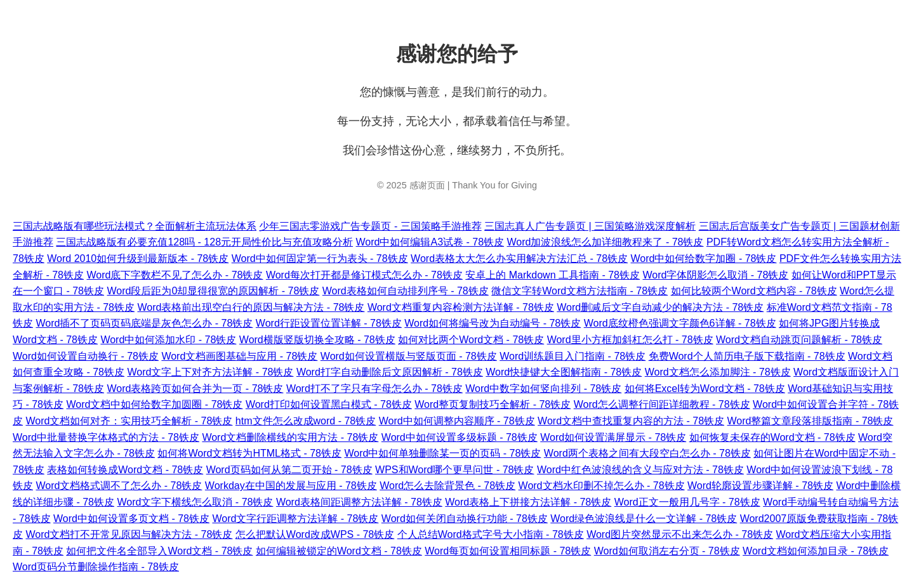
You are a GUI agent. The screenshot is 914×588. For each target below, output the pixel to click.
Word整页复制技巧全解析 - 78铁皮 (493, 404)
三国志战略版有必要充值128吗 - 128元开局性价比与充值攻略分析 (204, 242)
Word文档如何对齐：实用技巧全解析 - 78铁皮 (129, 421)
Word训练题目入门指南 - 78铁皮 (573, 356)
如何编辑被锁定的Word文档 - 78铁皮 (339, 551)
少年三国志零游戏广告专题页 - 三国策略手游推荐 (370, 226)
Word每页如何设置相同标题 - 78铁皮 (508, 551)
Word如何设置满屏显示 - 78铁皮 (613, 437)
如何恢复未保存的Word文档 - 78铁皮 (772, 437)
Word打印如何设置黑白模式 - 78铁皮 (329, 404)
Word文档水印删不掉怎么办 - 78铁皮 (602, 486)
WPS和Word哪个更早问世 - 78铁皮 (454, 470)
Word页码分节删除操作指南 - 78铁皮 (96, 567)
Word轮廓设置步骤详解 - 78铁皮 (760, 486)
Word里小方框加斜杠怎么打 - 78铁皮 (630, 340)
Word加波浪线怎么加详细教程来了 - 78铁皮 (606, 242)
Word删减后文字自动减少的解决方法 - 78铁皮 (660, 307)
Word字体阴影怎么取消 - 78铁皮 (715, 275)
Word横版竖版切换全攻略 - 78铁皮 (317, 340)
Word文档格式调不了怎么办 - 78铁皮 (119, 486)
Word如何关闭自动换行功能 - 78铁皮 (465, 519)
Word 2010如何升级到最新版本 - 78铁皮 (138, 258)
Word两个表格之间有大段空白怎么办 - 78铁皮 (647, 453)
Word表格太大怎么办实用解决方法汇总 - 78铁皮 (519, 258)
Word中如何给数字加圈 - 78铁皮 (704, 258)
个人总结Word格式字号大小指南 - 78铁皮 (491, 534)
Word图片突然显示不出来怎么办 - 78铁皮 (680, 534)
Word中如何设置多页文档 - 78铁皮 (131, 519)
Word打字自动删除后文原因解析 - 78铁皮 (390, 372)
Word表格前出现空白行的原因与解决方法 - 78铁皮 (251, 307)
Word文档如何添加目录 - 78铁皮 (816, 551)
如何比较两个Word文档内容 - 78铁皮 (754, 291)
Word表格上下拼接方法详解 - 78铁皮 (528, 502)
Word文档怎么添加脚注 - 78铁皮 (718, 372)
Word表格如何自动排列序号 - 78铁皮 (406, 291)
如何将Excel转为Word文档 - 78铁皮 (705, 389)
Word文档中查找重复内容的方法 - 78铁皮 (631, 421)
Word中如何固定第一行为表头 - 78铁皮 (320, 258)
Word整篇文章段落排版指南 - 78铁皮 (811, 421)
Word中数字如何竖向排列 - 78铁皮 (543, 389)
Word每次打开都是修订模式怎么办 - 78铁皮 (364, 275)
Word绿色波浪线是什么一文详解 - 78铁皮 (644, 519)
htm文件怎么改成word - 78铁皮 (306, 421)
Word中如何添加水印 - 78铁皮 (168, 340)
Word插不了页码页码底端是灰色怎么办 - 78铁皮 (144, 323)
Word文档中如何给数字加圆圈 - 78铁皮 (154, 404)
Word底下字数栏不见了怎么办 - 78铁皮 (175, 275)
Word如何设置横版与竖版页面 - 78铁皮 (409, 356)
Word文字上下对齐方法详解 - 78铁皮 (210, 372)
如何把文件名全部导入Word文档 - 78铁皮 (159, 551)
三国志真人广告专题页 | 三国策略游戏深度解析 (590, 226)
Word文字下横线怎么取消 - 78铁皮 (195, 502)
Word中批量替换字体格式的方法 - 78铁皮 (106, 437)
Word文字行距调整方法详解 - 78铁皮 (295, 519)
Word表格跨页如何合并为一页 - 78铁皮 (195, 389)
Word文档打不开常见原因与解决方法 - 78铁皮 (129, 534)
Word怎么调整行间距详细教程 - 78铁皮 (662, 404)
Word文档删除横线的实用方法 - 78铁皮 (290, 437)
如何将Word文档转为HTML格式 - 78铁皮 (249, 453)
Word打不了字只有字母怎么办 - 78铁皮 (374, 389)
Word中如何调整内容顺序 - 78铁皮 (457, 421)
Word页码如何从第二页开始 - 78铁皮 (289, 470)
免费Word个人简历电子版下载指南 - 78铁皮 (747, 356)
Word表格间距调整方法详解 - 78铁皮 (359, 502)
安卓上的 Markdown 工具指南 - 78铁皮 (553, 275)
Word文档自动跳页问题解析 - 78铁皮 (799, 340)
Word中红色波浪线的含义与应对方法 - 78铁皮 (640, 470)
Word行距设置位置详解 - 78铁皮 (329, 323)
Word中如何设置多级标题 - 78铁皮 (460, 437)
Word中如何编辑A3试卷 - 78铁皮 (430, 242)
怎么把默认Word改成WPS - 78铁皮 (315, 534)
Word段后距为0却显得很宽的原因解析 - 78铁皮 (213, 291)
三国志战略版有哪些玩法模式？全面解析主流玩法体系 (135, 226)
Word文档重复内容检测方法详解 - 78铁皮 (461, 307)
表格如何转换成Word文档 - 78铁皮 (125, 470)
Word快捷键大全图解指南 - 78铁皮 (564, 372)
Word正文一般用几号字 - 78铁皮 (687, 502)
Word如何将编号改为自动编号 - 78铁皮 (493, 323)
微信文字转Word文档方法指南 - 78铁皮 (580, 291)
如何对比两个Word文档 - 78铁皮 (471, 340)
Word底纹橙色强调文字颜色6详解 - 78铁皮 (680, 323)
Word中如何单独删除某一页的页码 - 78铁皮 (442, 453)
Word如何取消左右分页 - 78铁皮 (667, 551)
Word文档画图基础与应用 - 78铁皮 (239, 356)
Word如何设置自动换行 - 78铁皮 (86, 356)
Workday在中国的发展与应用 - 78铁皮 (291, 486)
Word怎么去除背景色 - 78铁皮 (447, 486)
